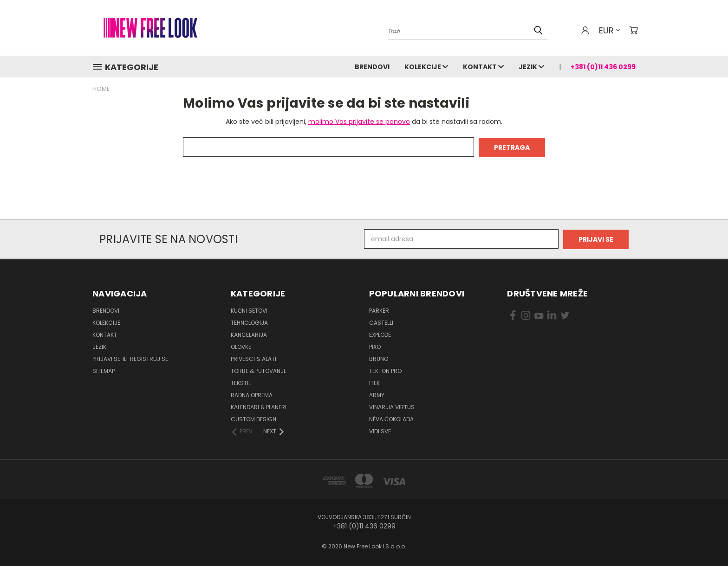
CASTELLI (381, 322)
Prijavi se (107, 358)
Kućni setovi (249, 310)
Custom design (253, 418)
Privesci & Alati (253, 358)
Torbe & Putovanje (259, 370)
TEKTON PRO (385, 370)
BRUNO (379, 358)
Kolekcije (426, 67)
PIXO (375, 346)
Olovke (241, 346)
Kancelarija (249, 334)
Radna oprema (252, 394)
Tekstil (241, 382)
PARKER (379, 310)
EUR (609, 30)
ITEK (374, 382)
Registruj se (149, 358)
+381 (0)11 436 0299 (603, 67)
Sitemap (104, 370)
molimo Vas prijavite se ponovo (359, 122)
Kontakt (483, 67)
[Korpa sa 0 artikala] (633, 30)
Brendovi (372, 67)
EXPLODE (380, 334)
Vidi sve (380, 430)
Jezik (531, 67)
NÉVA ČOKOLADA (391, 418)
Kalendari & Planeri (259, 406)
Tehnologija (249, 322)
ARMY (377, 394)
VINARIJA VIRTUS (392, 406)
